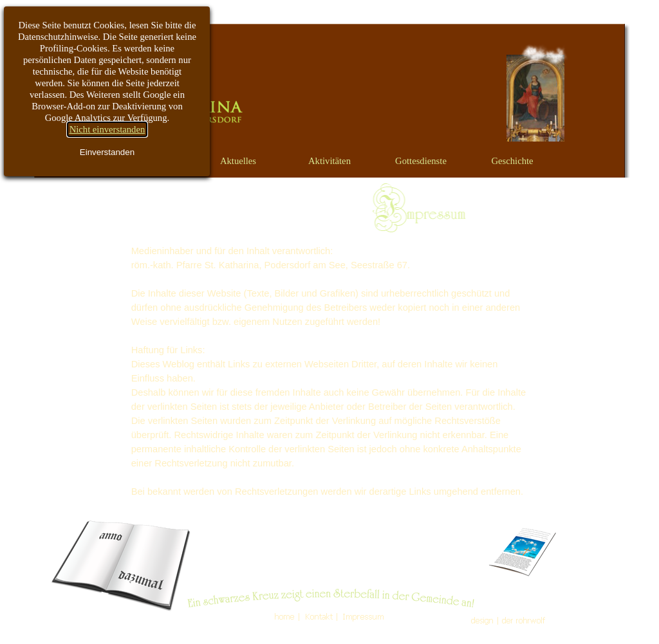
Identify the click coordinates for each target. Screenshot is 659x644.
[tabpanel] (329, 371)
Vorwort (147, 161)
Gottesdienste (421, 161)
